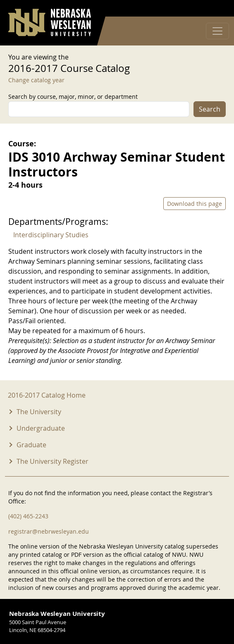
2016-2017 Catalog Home (47, 395)
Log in (215, 8)
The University (39, 412)
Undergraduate (41, 428)
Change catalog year (36, 80)
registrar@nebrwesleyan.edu (49, 531)
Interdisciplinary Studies (51, 235)
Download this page (195, 204)
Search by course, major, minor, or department (73, 97)
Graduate (31, 445)
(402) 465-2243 (28, 516)
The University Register (53, 461)
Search (210, 109)
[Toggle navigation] (217, 31)
